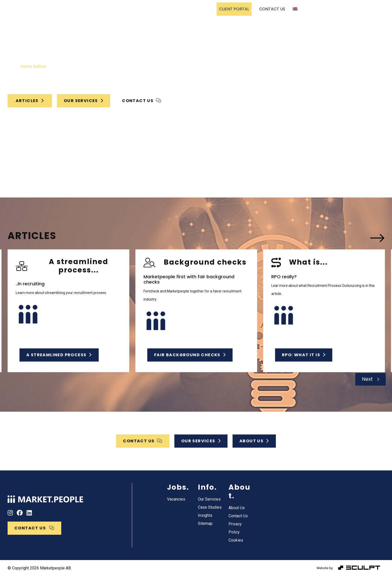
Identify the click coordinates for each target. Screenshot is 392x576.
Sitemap (205, 523)
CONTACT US (272, 9)
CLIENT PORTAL (234, 9)
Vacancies (201, 9)
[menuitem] (297, 9)
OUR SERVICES (84, 101)
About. (240, 492)
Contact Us (238, 516)
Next (367, 379)
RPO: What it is (304, 355)
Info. (207, 487)
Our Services (139, 9)
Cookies (236, 540)
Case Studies (173, 9)
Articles (30, 101)
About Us (237, 508)
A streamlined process (59, 355)
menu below (33, 66)
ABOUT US (254, 441)
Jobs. (178, 487)
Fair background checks (190, 355)
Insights (205, 515)
